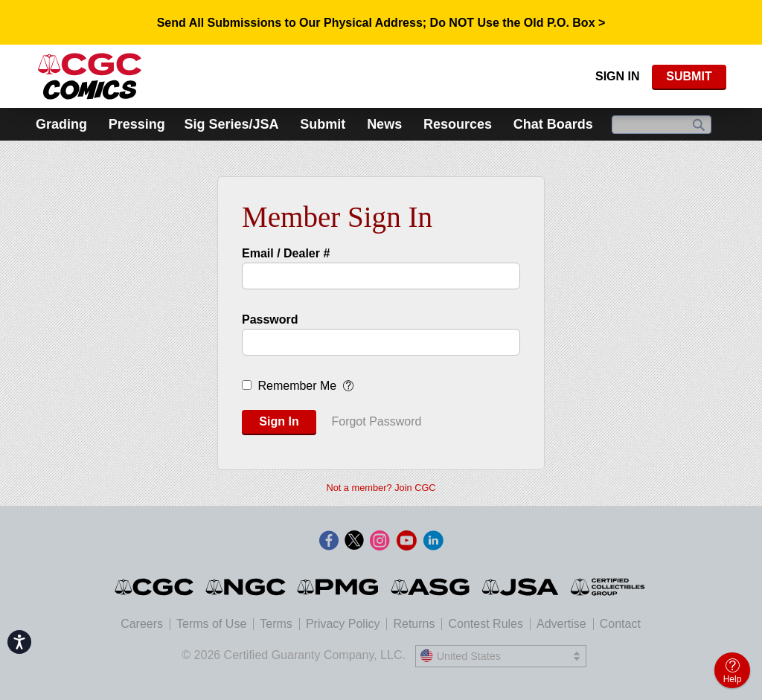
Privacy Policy (343, 624)
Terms (276, 624)
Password (270, 320)
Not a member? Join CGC (381, 488)
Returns (414, 624)
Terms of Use (211, 624)
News (384, 124)
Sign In (618, 76)
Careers (142, 624)
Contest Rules (486, 624)
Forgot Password (376, 421)
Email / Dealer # (286, 253)
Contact (620, 624)
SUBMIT (689, 76)
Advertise (561, 624)
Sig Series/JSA (231, 124)
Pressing (137, 124)
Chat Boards (553, 124)
